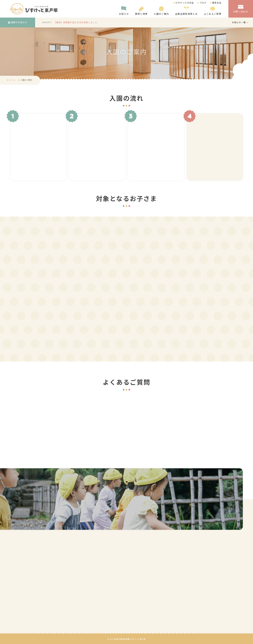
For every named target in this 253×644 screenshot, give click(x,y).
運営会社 (217, 3)
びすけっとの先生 (185, 3)
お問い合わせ (241, 9)
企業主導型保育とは (186, 11)
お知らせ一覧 (239, 22)
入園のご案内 (161, 11)
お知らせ (124, 11)
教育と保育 (141, 11)
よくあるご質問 (213, 11)
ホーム (12, 80)
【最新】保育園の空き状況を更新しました (76, 22)
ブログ (203, 3)
